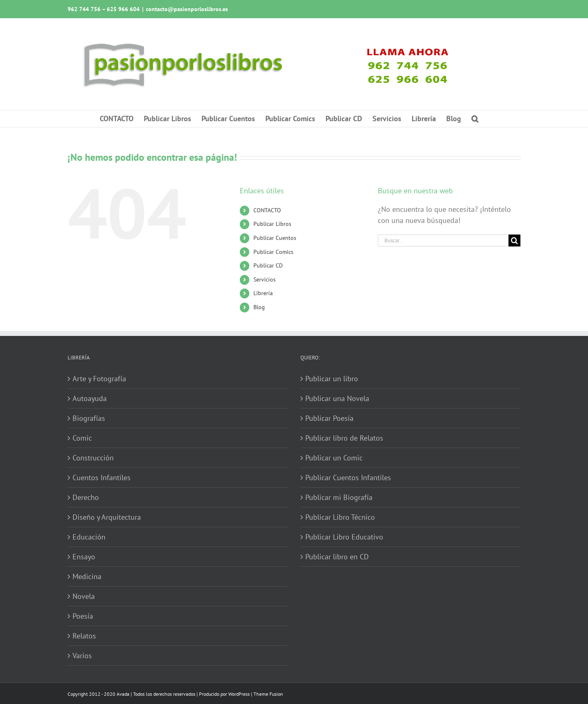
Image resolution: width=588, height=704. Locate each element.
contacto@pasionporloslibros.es (187, 9)
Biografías (89, 418)
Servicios (265, 279)
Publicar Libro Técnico (340, 517)
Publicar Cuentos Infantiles (348, 478)
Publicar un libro (332, 379)
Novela (84, 596)
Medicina (87, 576)
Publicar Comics (273, 252)
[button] (475, 119)
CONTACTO (267, 210)
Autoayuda (90, 398)
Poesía (83, 616)
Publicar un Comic (334, 458)
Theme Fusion (268, 694)
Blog (259, 307)
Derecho (86, 497)
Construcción (93, 458)
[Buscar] (514, 241)
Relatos (84, 636)
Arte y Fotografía (99, 379)
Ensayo (84, 557)
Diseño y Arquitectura (107, 517)
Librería (263, 293)
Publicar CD (268, 265)
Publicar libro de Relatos (344, 438)
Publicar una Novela (337, 398)
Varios (82, 656)
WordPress (239, 694)
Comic (82, 438)
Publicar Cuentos (275, 238)
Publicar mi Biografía (339, 497)
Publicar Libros (272, 224)
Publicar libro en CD (337, 557)
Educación (89, 537)
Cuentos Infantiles (102, 478)
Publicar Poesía (329, 418)
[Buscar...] (443, 241)
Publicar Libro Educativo (344, 537)
